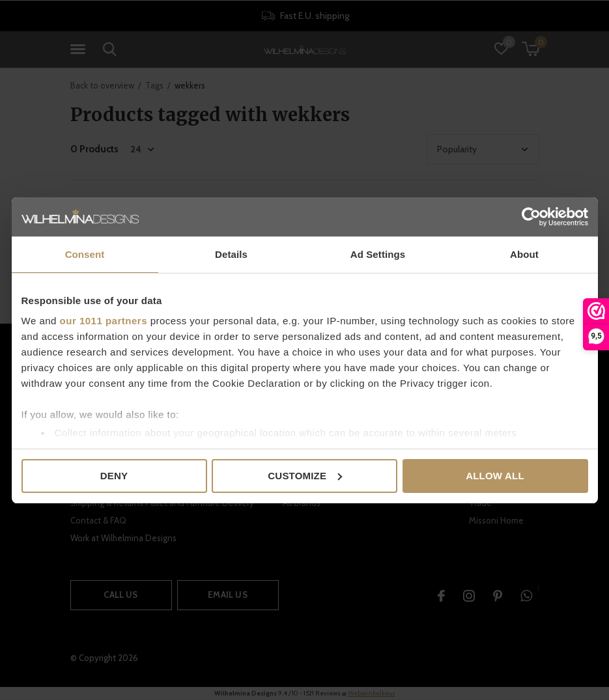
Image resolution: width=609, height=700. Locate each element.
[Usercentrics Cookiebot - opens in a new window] (531, 217)
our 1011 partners (104, 321)
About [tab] (524, 254)
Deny (114, 476)
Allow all (495, 476)
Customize (305, 476)
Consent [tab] (85, 254)
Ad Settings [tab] (378, 254)
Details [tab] (231, 254)
